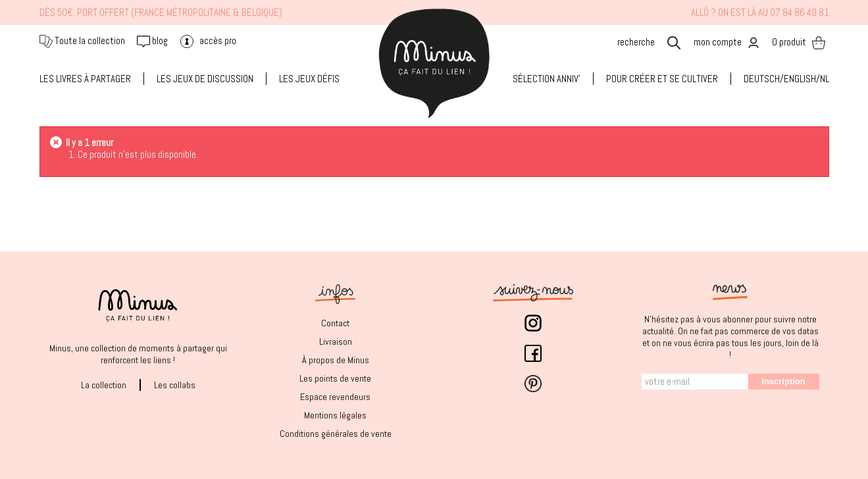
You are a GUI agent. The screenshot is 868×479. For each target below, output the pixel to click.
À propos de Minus (336, 360)
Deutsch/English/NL (786, 79)
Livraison (336, 341)
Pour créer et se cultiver (662, 79)
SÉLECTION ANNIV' (547, 79)
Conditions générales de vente (336, 434)
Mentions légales (335, 415)
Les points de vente (335, 378)
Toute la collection (82, 40)
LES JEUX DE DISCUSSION (205, 79)
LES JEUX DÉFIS (309, 79)
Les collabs (175, 385)
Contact (335, 323)
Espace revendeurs (335, 397)
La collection (104, 385)
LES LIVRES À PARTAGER (85, 79)
